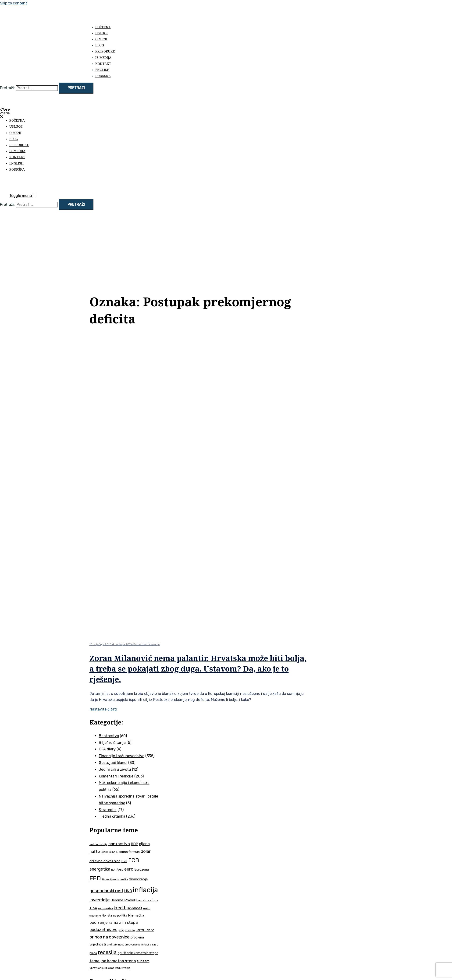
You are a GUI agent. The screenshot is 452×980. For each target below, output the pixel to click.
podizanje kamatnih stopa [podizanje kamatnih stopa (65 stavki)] (114, 922)
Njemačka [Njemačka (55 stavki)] (136, 915)
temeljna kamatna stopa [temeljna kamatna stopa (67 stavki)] (113, 961)
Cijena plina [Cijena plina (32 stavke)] (108, 852)
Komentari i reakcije (147, 644)
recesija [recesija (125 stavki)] (107, 952)
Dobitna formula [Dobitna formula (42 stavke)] (128, 852)
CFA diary (107, 749)
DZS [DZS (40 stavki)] (124, 861)
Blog (100, 45)
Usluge (102, 33)
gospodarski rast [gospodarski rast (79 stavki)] (106, 891)
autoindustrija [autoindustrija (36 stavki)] (98, 844)
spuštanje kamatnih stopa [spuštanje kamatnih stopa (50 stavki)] (138, 953)
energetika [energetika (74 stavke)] (100, 869)
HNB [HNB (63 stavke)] (128, 891)
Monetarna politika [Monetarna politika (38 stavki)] (114, 916)
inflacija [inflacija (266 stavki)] (145, 890)
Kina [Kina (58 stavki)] (93, 908)
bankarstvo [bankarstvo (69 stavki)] (119, 844)
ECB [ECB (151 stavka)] (134, 860)
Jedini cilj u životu (115, 769)
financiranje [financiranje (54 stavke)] (139, 879)
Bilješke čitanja (112, 743)
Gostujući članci (113, 763)
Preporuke (105, 51)
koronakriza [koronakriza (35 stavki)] (105, 908)
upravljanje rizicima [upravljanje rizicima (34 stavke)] (102, 968)
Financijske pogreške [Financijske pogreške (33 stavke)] (115, 880)
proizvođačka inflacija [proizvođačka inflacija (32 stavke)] (138, 945)
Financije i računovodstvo (122, 756)
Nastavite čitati (103, 709)
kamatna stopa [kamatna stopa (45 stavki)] (147, 900)
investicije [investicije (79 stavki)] (100, 900)
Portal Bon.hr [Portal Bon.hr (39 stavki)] (145, 930)
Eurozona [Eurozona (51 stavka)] (142, 869)
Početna (103, 27)
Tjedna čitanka (112, 816)
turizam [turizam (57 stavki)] (143, 961)
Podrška (103, 76)
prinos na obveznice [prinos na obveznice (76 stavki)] (110, 937)
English (102, 70)
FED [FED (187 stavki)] (95, 878)
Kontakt (103, 64)
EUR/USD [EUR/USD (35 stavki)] (117, 870)
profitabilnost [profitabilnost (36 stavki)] (115, 945)
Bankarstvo (109, 736)
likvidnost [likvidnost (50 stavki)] (135, 908)
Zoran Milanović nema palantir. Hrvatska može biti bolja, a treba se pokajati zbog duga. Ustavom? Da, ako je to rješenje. (198, 669)
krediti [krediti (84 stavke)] (120, 908)
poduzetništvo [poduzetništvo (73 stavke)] (103, 929)
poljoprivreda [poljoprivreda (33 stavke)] (127, 930)
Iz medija (103, 58)
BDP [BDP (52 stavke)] (134, 844)
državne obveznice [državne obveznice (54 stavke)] (105, 861)
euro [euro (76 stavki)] (129, 869)
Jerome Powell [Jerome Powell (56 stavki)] (123, 900)
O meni (101, 39)
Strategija (108, 810)
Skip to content (14, 3)
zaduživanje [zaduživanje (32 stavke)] (123, 968)
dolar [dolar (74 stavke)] (146, 851)
